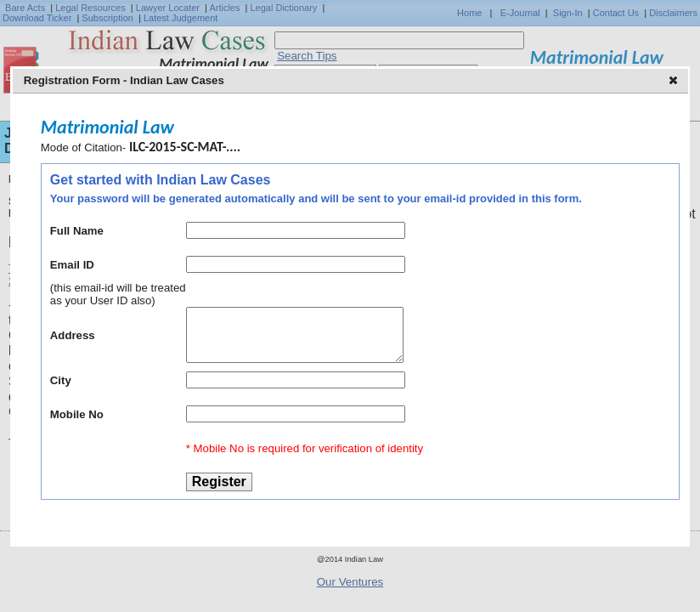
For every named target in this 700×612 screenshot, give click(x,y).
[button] (675, 82)
